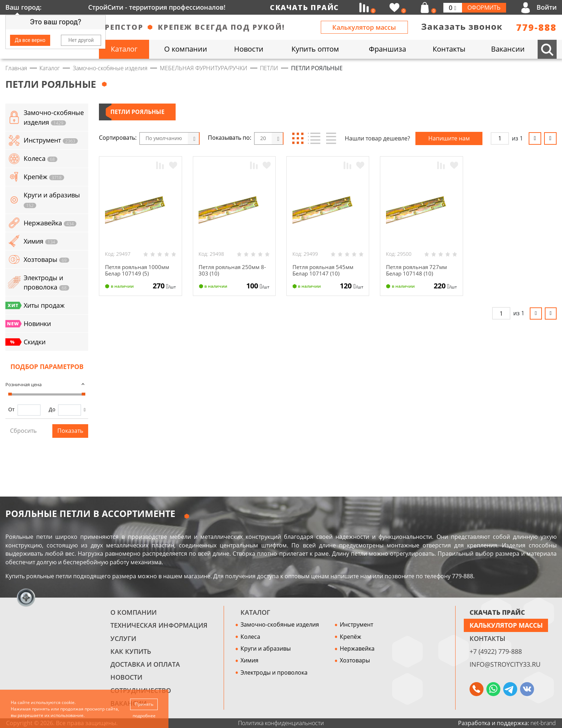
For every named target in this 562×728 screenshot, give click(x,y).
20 (263, 138)
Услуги (123, 638)
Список (314, 138)
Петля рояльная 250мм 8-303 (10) (234, 270)
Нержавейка (357, 648)
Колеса (250, 637)
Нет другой (81, 40)
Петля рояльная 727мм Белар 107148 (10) (418, 270)
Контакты (487, 638)
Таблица (330, 138)
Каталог (255, 612)
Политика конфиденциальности (281, 723)
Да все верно (30, 40)
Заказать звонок (462, 27)
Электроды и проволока (274, 672)
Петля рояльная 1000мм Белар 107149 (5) (139, 270)
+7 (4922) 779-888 (496, 651)
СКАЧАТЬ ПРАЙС (497, 612)
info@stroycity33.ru (505, 664)
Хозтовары (355, 660)
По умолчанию (164, 138)
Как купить (131, 651)
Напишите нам (449, 138)
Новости (126, 677)
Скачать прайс (304, 7)
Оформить (484, 8)
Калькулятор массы (364, 27)
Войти (547, 7)
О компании (134, 612)
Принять (144, 704)
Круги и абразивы (266, 648)
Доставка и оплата (145, 664)
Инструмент (356, 624)
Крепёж (351, 637)
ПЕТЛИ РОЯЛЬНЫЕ (137, 112)
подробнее (144, 716)
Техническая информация (159, 625)
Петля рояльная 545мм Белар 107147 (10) (325, 270)
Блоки (298, 138)
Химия (249, 660)
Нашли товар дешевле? (377, 138)
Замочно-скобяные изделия (280, 624)
